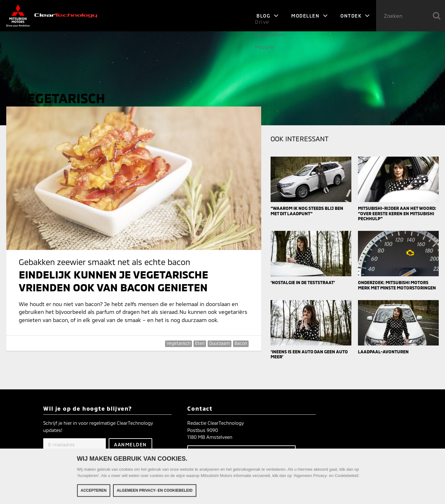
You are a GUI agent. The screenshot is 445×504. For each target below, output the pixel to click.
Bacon (241, 343)
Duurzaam (220, 343)
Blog (268, 16)
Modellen (310, 16)
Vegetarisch (179, 343)
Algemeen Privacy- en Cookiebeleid (155, 492)
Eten (200, 343)
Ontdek (355, 16)
